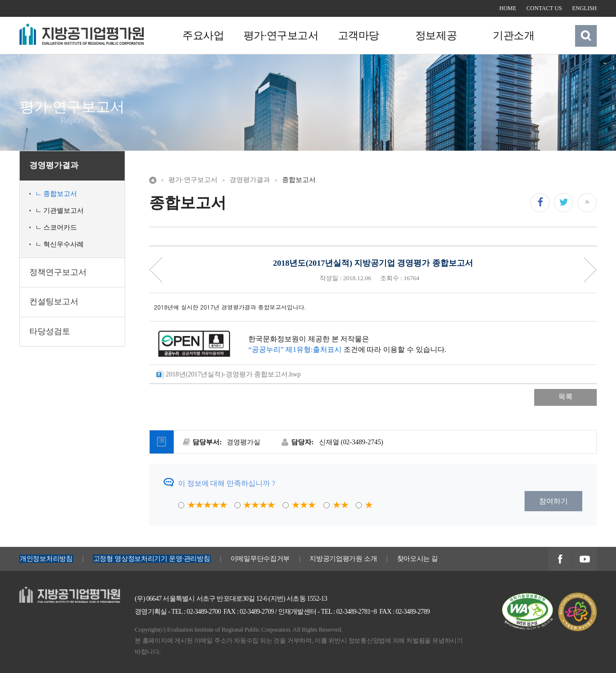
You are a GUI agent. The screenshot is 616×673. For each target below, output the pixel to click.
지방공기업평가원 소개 (343, 559)
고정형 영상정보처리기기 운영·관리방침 (152, 559)
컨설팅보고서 (54, 302)
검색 (586, 36)
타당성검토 (50, 331)
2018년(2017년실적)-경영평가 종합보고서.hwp (229, 375)
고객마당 (358, 36)
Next (590, 270)
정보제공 (436, 36)
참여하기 (553, 501)
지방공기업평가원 (48, 592)
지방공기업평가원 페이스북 (560, 560)
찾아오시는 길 (418, 559)
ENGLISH (584, 8)
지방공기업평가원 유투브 (584, 560)
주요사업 (203, 36)
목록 (565, 397)
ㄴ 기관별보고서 (60, 211)
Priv (156, 270)
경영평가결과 (54, 165)
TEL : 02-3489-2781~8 (349, 612)
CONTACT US (544, 8)
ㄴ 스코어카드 (56, 227)
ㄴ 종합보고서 (56, 194)
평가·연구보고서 (281, 36)
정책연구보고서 (58, 272)
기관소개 (513, 36)
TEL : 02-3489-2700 (196, 612)
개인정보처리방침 (46, 559)
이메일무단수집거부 (260, 559)
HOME (508, 8)
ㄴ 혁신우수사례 (60, 244)
